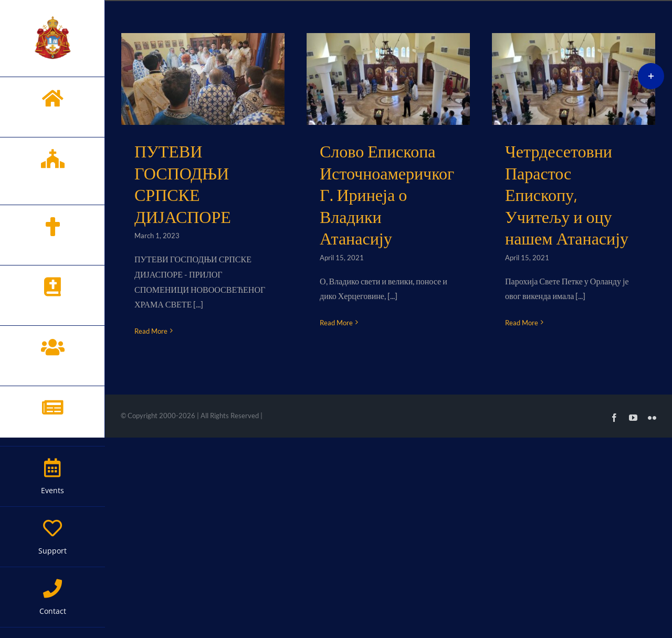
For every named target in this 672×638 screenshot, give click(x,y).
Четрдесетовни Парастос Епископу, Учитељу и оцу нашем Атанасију (567, 195)
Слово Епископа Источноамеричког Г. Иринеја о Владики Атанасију (387, 195)
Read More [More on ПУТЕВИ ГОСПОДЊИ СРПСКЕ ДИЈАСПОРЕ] (151, 331)
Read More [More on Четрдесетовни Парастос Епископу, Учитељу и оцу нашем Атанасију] (522, 323)
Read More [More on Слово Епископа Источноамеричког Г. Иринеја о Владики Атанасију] (336, 323)
